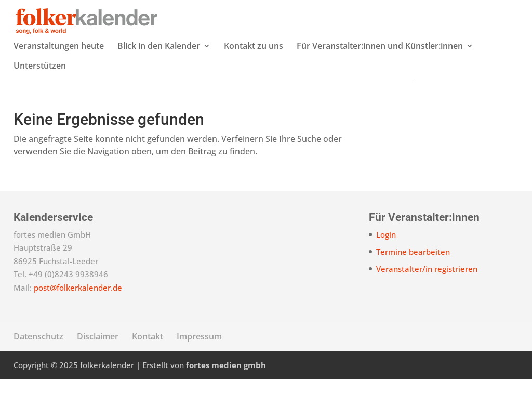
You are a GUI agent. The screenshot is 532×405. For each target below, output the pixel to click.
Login (386, 260)
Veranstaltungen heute (59, 73)
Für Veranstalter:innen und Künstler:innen (380, 73)
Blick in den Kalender (159, 73)
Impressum (199, 362)
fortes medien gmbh (226, 391)
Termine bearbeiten (413, 278)
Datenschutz (38, 362)
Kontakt (148, 362)
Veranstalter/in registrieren (427, 295)
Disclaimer (98, 362)
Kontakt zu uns (254, 73)
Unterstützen (40, 93)
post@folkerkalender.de (78, 313)
